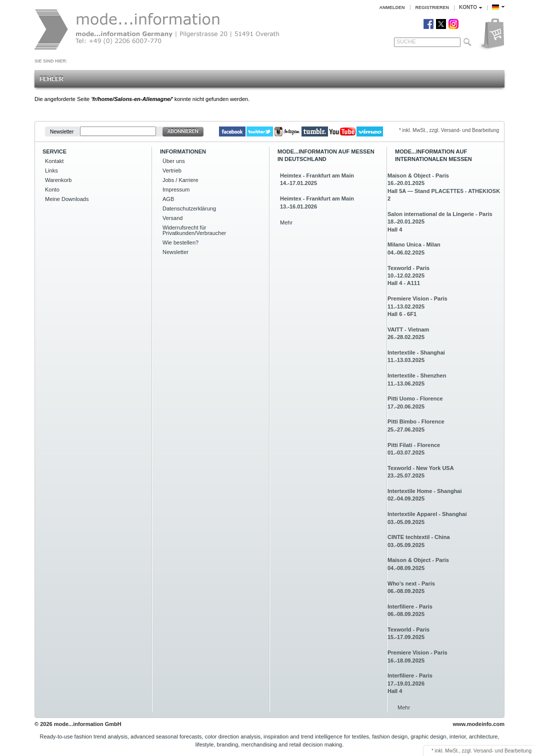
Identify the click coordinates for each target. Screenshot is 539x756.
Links (51, 170)
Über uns (174, 161)
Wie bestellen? (180, 242)
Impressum (176, 189)
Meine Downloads (67, 199)
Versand (172, 218)
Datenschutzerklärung (189, 208)
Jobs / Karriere (180, 180)
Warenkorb (58, 180)
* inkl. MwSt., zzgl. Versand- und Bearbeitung (449, 130)
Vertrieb (172, 170)
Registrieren (432, 7)
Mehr (286, 222)
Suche (406, 41)
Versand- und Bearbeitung (502, 751)
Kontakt (54, 161)
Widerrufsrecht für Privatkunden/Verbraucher (194, 230)
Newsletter (62, 131)
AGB (168, 199)
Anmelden (392, 7)
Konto (52, 189)
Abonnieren (183, 131)
